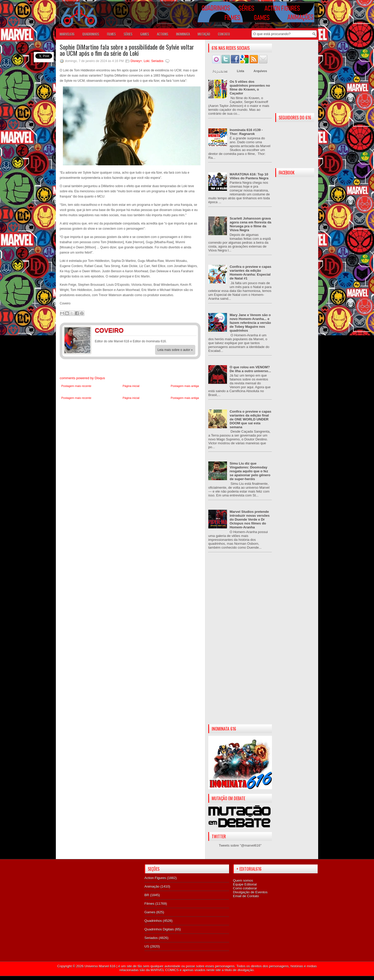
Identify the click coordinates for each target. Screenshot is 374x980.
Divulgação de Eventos (250, 892)
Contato (224, 34)
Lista (241, 71)
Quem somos (243, 880)
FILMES (111, 34)
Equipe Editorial (245, 884)
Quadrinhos (153, 921)
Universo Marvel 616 (100, 966)
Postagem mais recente (76, 386)
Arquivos (260, 71)
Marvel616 (67, 34)
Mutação (204, 34)
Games (150, 912)
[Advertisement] (240, 643)
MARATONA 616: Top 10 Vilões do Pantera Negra (249, 176)
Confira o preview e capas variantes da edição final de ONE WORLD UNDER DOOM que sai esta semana (250, 419)
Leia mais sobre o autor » (175, 350)
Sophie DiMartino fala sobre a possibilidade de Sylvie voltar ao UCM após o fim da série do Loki (127, 50)
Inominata (183, 34)
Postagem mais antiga (185, 386)
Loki (146, 61)
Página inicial (131, 386)
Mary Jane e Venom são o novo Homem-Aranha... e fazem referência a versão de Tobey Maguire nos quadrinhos (250, 323)
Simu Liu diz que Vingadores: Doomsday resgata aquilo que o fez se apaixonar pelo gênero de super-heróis (250, 471)
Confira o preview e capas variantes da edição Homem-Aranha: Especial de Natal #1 (250, 273)
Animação (152, 886)
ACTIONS (163, 34)
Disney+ (136, 61)
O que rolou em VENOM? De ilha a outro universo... (250, 369)
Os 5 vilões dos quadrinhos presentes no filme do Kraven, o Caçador (250, 87)
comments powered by (82, 378)
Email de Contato (246, 896)
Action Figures (155, 878)
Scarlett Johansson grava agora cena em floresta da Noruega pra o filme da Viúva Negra (250, 224)
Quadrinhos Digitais (159, 929)
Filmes (149, 904)
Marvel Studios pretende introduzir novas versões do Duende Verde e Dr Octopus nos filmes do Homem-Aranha (250, 519)
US (147, 946)
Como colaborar (245, 888)
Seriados (157, 61)
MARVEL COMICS (165, 970)
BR (147, 895)
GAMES (145, 34)
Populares (220, 71)
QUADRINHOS (91, 34)
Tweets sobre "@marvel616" (240, 845)
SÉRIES (128, 34)
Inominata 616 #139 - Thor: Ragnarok (246, 132)
